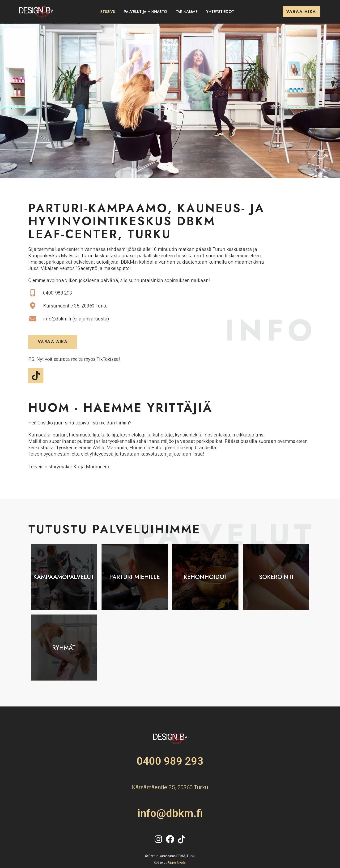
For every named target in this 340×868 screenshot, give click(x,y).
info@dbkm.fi (170, 814)
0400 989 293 (170, 761)
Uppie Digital (177, 862)
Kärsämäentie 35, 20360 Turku (170, 787)
